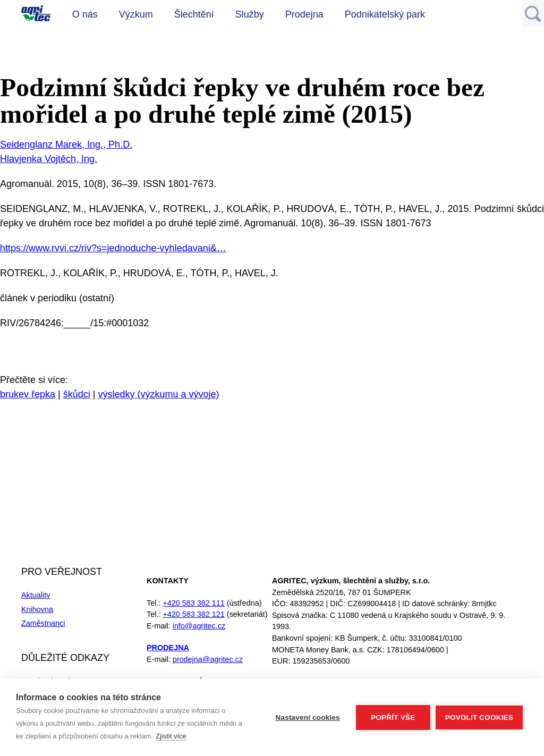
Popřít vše (393, 717)
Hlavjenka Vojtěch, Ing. (49, 159)
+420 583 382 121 (193, 614)
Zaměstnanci (43, 623)
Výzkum (136, 14)
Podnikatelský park (385, 14)
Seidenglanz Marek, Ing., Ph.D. (66, 145)
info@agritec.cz (199, 626)
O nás (85, 14)
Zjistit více (171, 736)
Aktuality (36, 595)
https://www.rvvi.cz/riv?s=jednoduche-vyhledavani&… (113, 248)
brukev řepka (28, 394)
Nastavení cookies (308, 717)
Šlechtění (194, 14)
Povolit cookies (479, 717)
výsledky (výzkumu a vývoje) (158, 394)
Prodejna (304, 14)
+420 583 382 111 (193, 603)
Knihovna (37, 609)
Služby (250, 14)
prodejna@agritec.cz (208, 659)
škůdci (77, 394)
